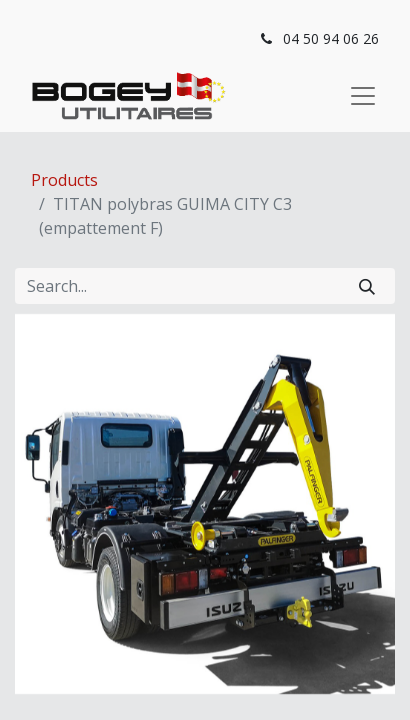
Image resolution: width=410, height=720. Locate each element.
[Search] (367, 286)
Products (64, 180)
